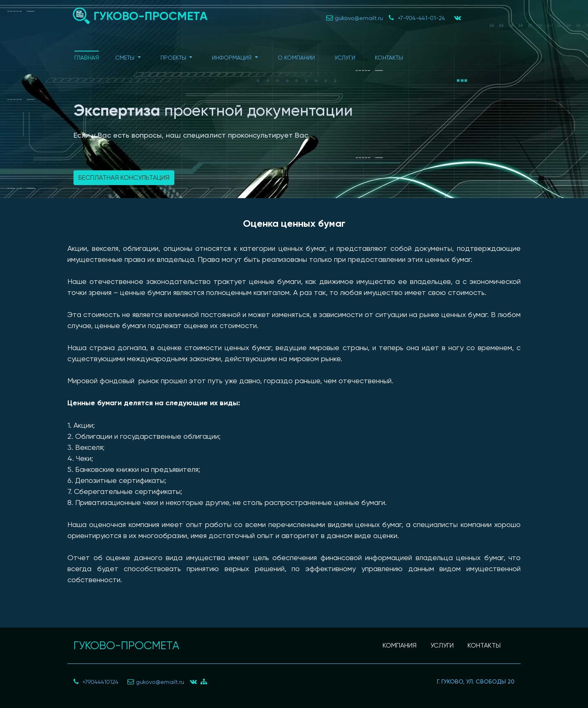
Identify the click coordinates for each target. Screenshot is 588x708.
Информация (233, 58)
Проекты (174, 58)
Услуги (345, 58)
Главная (87, 58)
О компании (296, 58)
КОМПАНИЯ (400, 645)
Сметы (126, 58)
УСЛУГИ (442, 645)
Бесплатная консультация (124, 178)
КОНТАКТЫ (484, 645)
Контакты (389, 58)
